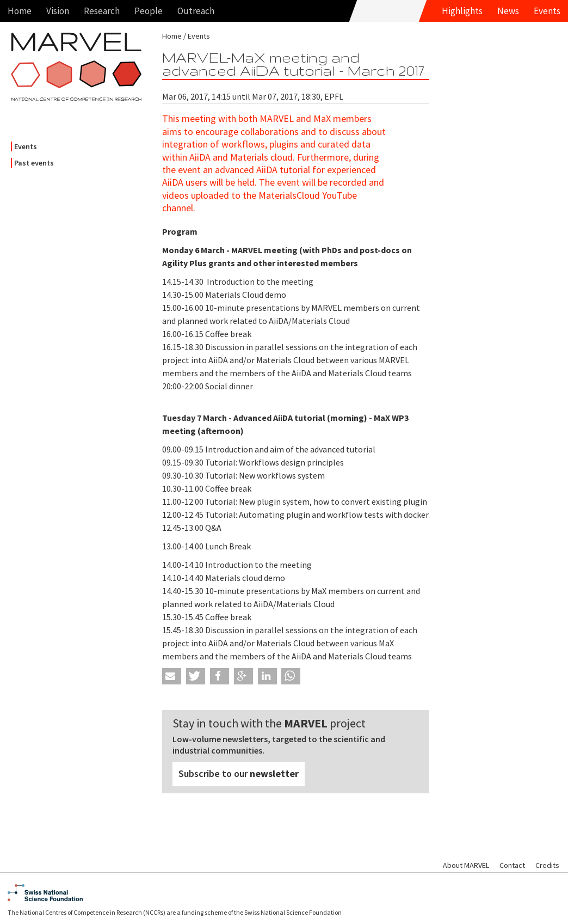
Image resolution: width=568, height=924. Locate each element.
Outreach (196, 11)
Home (20, 11)
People (149, 11)
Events (547, 11)
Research (102, 11)
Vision (58, 11)
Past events (34, 163)
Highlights (462, 11)
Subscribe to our (239, 773)
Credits (547, 865)
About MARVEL (466, 865)
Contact (512, 865)
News (508, 11)
